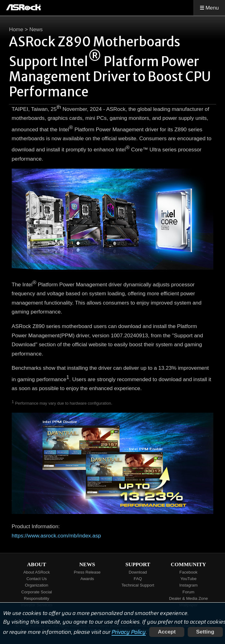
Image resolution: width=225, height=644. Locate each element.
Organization (37, 585)
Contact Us (37, 579)
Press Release (87, 572)
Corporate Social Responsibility (37, 595)
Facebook (188, 572)
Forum (188, 592)
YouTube (188, 579)
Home (16, 29)
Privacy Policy (129, 632)
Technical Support (138, 585)
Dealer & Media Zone (188, 598)
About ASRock (37, 572)
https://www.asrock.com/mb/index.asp (56, 536)
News (36, 29)
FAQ (138, 579)
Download (138, 572)
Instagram (188, 585)
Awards (87, 579)
